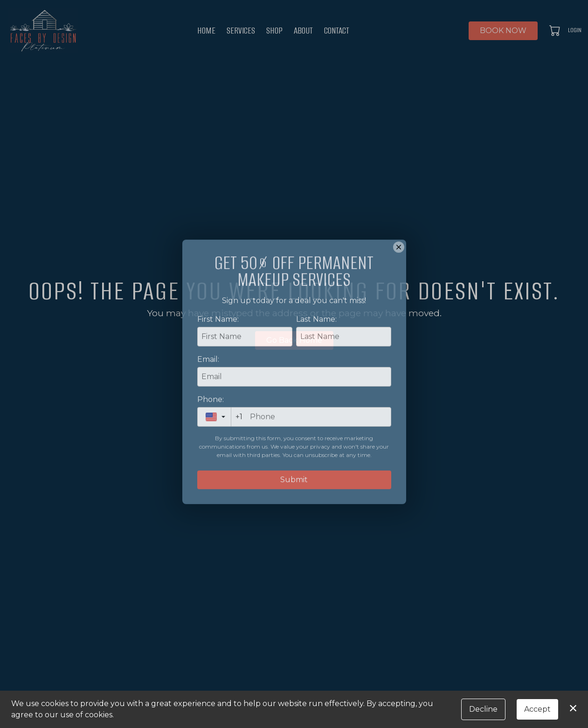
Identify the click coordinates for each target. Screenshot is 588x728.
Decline (483, 709)
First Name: (218, 362)
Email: (208, 402)
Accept (537, 709)
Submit (294, 522)
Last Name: (316, 362)
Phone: (211, 442)
